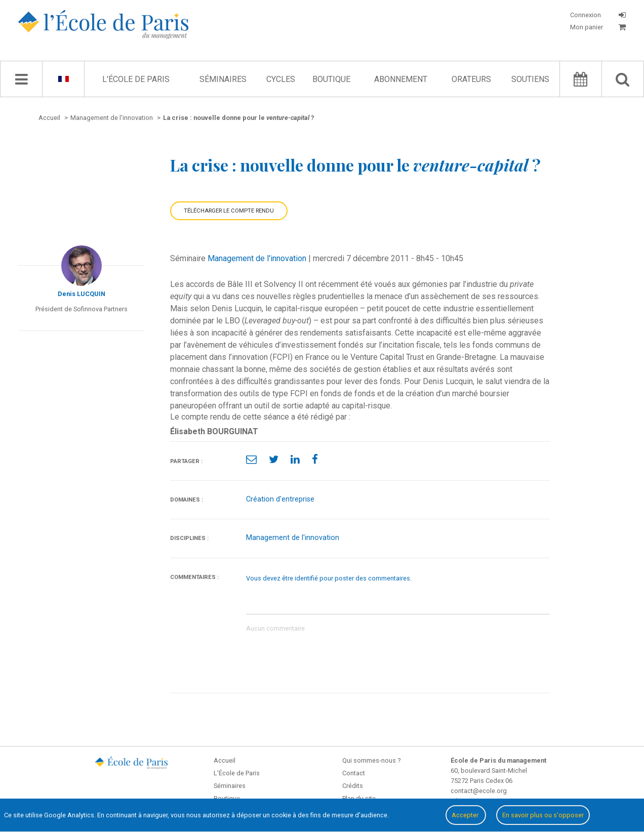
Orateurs (471, 79)
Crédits (353, 786)
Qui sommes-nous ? (371, 760)
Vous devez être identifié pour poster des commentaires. (329, 578)
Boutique (331, 79)
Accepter (466, 815)
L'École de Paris (136, 79)
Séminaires (223, 79)
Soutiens (530, 79)
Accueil (225, 760)
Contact (354, 773)
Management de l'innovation (257, 258)
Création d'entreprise (280, 499)
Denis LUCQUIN (82, 294)
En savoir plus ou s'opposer (543, 815)
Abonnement (401, 79)
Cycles (281, 79)
